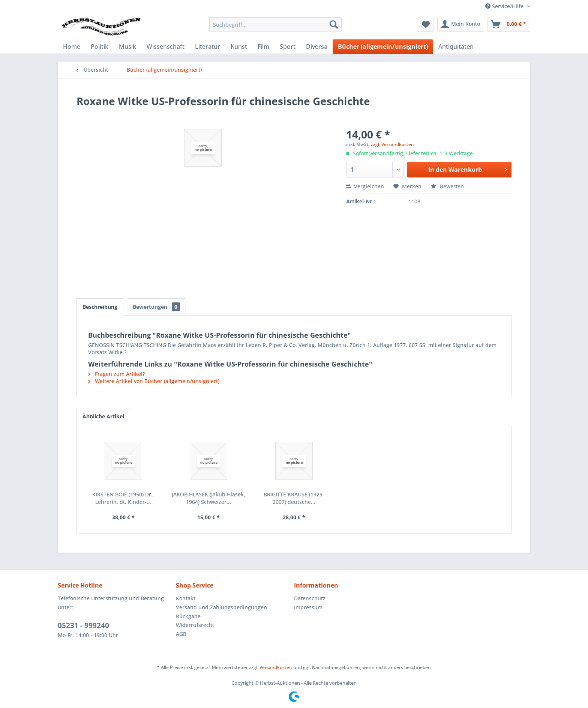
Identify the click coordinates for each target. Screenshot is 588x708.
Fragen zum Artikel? (116, 374)
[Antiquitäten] (456, 47)
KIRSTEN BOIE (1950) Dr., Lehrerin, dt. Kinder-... (123, 498)
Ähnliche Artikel (103, 416)
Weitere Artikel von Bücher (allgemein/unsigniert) (154, 381)
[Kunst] (239, 47)
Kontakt (186, 598)
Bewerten (447, 186)
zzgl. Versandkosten (392, 144)
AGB (181, 634)
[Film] (263, 47)
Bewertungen (156, 307)
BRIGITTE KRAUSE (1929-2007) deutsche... (294, 498)
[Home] (72, 47)
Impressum (308, 607)
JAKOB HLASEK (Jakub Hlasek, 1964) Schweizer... (208, 498)
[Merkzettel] (426, 24)
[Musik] (127, 47)
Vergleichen (365, 186)
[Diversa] (317, 47)
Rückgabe (188, 616)
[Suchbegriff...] (275, 24)
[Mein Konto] (461, 24)
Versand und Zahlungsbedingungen (221, 607)
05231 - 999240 (83, 625)
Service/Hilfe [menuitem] (505, 6)
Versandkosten (276, 667)
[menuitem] (275, 24)
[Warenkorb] (509, 24)
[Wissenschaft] (166, 47)
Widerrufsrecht (195, 625)
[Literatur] (208, 47)
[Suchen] (334, 24)
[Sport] (288, 47)
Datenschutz (310, 598)
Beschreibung (100, 307)
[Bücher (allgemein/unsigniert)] (383, 47)
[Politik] (100, 47)
